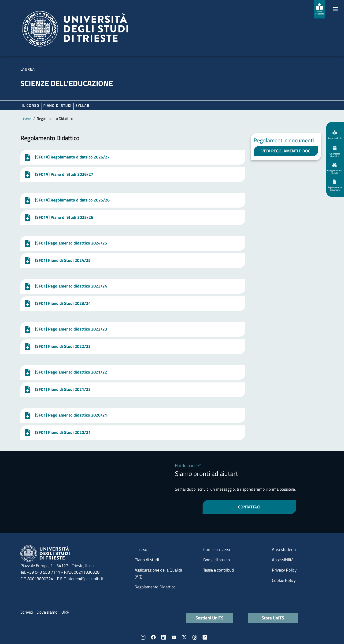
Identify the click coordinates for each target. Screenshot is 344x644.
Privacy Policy (284, 570)
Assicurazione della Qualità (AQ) (158, 573)
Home (27, 119)
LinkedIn (164, 637)
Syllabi (83, 105)
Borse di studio (217, 560)
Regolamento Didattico (155, 587)
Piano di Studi (57, 105)
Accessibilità (283, 560)
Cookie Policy (284, 580)
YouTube (174, 637)
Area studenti (284, 549)
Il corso (31, 105)
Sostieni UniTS (209, 618)
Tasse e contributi (219, 570)
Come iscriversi (217, 549)
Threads (195, 637)
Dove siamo (47, 612)
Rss (205, 637)
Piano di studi (147, 560)
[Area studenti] (319, 9)
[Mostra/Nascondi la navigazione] (335, 9)
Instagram (143, 637)
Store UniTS (273, 618)
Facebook (153, 637)
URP (65, 612)
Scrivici (27, 612)
